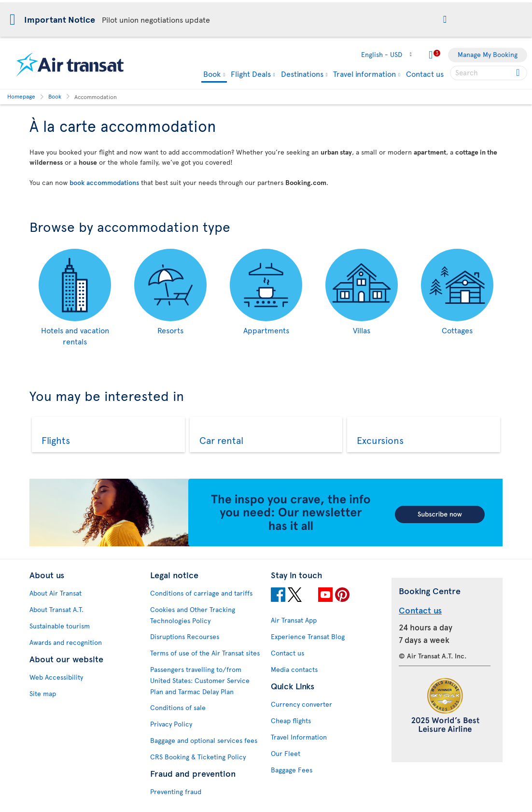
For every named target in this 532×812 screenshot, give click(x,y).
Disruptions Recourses (185, 636)
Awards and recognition (66, 642)
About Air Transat (56, 593)
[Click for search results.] (519, 73)
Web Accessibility (56, 677)
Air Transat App (294, 620)
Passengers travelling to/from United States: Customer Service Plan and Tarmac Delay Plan (200, 680)
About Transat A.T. (56, 609)
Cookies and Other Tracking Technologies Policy (193, 615)
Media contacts (294, 669)
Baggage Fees (292, 770)
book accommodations (104, 182)
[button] (445, 20)
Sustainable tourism (60, 626)
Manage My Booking (488, 54)
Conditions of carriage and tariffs (201, 593)
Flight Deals (251, 73)
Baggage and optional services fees (204, 740)
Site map (43, 693)
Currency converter (301, 704)
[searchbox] (489, 73)
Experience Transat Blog (308, 636)
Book (212, 74)
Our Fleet (286, 753)
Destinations (302, 73)
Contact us (425, 73)
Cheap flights (291, 720)
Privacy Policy (171, 724)
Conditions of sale (178, 707)
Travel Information (299, 737)
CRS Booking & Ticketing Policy (198, 757)
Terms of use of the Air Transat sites (205, 653)
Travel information (364, 73)
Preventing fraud (176, 791)
